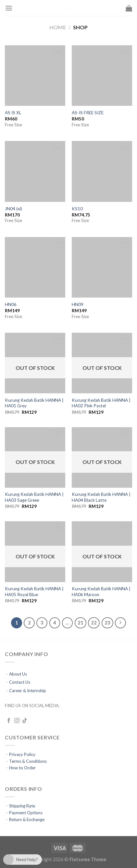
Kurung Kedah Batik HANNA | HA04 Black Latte (101, 497)
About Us (18, 674)
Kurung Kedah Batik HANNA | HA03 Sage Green (34, 497)
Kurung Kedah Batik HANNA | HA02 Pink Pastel (101, 403)
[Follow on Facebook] (9, 721)
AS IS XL (13, 113)
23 (107, 623)
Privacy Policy (22, 754)
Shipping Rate (22, 806)
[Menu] (9, 8)
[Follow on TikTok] (25, 721)
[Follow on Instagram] (17, 721)
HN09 (78, 304)
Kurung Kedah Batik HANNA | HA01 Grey (34, 403)
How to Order (22, 768)
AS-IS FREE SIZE (88, 113)
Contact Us (20, 682)
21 (81, 623)
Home (58, 27)
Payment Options (26, 813)
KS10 (77, 209)
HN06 (11, 304)
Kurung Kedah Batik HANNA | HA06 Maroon (101, 592)
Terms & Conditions (28, 761)
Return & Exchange (27, 819)
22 (94, 623)
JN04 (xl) (13, 209)
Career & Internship (28, 691)
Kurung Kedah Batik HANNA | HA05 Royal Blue (34, 592)
